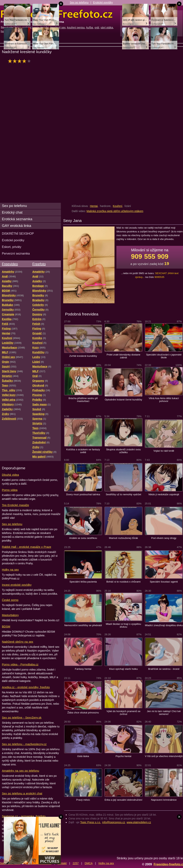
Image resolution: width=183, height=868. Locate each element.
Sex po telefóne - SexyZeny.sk (22, 717)
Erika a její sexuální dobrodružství (124, 800)
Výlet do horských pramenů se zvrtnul (123, 713)
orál (97, 28)
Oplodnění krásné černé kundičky (123, 400)
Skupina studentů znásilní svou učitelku (123, 451)
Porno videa (10, 490)
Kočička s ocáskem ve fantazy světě (83, 451)
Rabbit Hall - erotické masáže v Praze (27, 547)
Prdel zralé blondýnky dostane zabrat (123, 356)
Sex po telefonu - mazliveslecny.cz (24, 744)
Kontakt (62, 863)
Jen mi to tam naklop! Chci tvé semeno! (164, 713)
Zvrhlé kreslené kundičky (83, 356)
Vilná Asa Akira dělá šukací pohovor (164, 400)
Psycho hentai (123, 756)
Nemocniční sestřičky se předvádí (83, 625)
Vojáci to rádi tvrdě (164, 451)
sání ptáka (107, 28)
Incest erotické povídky (17, 585)
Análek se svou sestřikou (83, 538)
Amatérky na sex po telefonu (21, 771)
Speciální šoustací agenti (164, 582)
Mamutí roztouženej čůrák (123, 538)
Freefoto (39, 264)
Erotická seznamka (17, 219)
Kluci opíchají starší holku (123, 669)
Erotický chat (12, 212)
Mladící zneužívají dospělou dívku (164, 625)
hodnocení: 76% (20, 61)
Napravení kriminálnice (164, 800)
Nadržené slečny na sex (18, 642)
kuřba (90, 28)
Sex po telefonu (79, 2)
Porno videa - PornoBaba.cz (20, 664)
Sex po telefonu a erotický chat (22, 793)
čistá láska (83, 756)
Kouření (118, 206)
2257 (76, 863)
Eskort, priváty (12, 247)
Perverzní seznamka (16, 253)
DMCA (89, 863)
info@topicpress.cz (114, 822)
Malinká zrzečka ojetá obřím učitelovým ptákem (115, 211)
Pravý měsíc (83, 800)
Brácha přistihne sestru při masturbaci (83, 400)
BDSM (6, 626)
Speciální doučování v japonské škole (164, 356)
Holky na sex (10, 570)
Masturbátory (10, 615)
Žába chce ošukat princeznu (83, 713)
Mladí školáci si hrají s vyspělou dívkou (123, 625)
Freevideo (10, 264)
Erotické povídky (103, 2)
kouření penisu (76, 28)
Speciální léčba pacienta (83, 582)
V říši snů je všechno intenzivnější (164, 756)
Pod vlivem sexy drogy (164, 538)
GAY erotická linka (17, 226)
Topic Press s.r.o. (91, 822)
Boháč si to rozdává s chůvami (123, 582)
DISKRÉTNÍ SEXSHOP (18, 234)
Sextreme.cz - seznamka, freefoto (24, 816)
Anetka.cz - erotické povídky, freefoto (26, 687)
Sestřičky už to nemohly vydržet (123, 494)
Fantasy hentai (83, 669)
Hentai (94, 206)
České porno (10, 600)
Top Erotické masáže (15, 505)
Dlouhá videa (10, 475)
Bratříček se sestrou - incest (164, 669)
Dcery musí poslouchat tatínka (83, 494)
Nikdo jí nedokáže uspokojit (164, 494)
